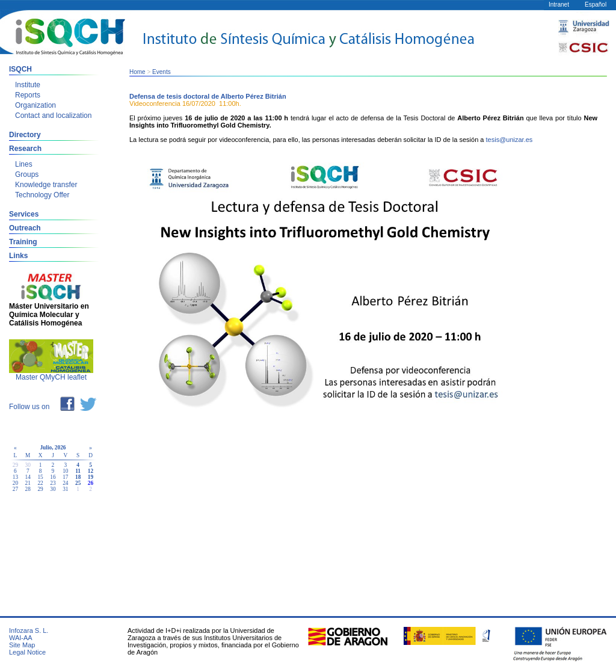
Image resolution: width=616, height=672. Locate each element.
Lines (24, 164)
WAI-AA (21, 638)
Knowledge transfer (46, 185)
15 (40, 477)
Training (23, 242)
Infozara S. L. (29, 630)
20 (15, 483)
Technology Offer (42, 195)
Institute (28, 85)
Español (596, 5)
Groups (27, 174)
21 (28, 483)
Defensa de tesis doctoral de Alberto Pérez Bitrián (208, 96)
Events (162, 72)
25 (78, 483)
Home (137, 72)
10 (65, 471)
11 (78, 471)
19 (91, 477)
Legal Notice (27, 652)
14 (28, 477)
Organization (35, 105)
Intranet (559, 5)
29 (40, 489)
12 (91, 471)
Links (18, 256)
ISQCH (20, 69)
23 (53, 483)
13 (15, 477)
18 (78, 477)
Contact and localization (53, 116)
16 (53, 477)
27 (15, 489)
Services (24, 214)
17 (65, 477)
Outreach (25, 228)
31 (65, 489)
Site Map (22, 645)
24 (65, 483)
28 (28, 489)
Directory (25, 135)
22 (40, 483)
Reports (28, 95)
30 (53, 489)
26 (91, 483)
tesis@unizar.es (510, 140)
